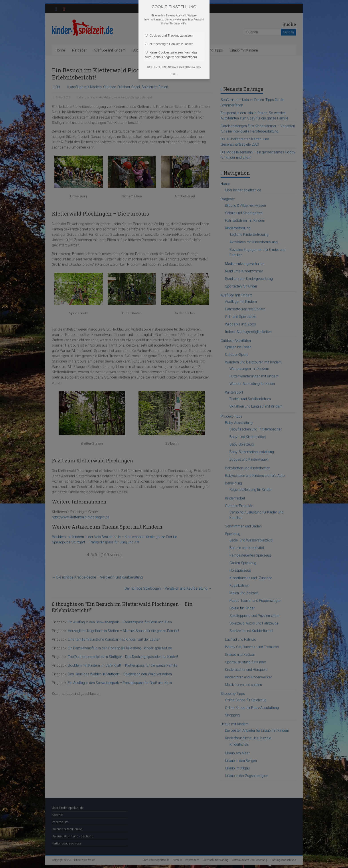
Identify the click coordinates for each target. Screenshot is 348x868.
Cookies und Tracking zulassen (169, 36)
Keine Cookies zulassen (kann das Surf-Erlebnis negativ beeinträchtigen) (171, 55)
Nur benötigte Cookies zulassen (169, 44)
